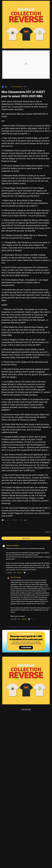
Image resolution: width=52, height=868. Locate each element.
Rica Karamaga (16, 577)
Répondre (20, 573)
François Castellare (12, 546)
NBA (4, 87)
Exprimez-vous (26, 538)
